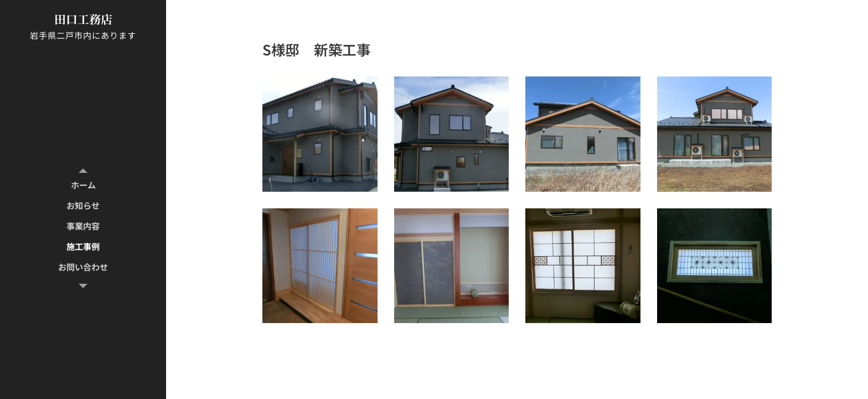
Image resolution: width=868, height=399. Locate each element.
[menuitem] (83, 185)
